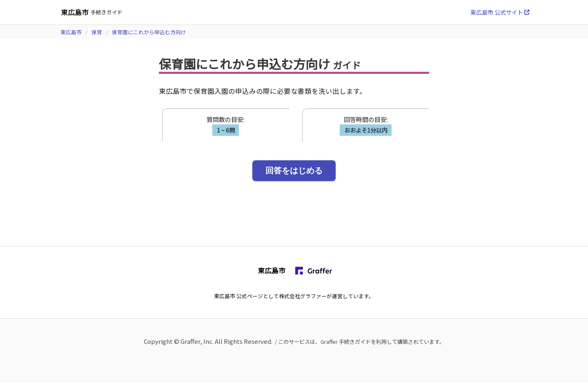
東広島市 (71, 32)
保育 (97, 32)
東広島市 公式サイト (500, 12)
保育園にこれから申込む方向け (149, 32)
